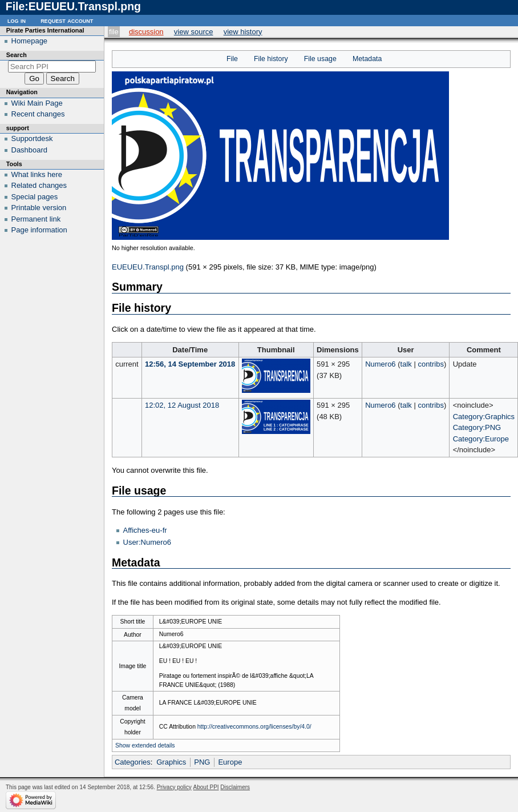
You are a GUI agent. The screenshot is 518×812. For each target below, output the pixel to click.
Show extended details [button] (145, 745)
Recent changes (38, 114)
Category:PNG (477, 427)
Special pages (35, 197)
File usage (320, 59)
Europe (230, 762)
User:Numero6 (147, 542)
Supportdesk (32, 138)
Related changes (39, 185)
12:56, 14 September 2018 (190, 364)
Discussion (146, 32)
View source (194, 32)
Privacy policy (174, 787)
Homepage (30, 41)
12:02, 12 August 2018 (182, 405)
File (114, 32)
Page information (39, 230)
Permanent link (36, 219)
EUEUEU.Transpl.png (148, 267)
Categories (133, 762)
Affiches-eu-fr (145, 530)
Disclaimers (235, 787)
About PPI (206, 787)
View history (243, 32)
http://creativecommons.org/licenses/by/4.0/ (254, 727)
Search (17, 55)
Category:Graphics (484, 417)
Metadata (367, 59)
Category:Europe (481, 439)
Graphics (171, 762)
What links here (37, 174)
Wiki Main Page (37, 103)
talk (406, 364)
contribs (431, 364)
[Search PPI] (52, 67)
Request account (67, 20)
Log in (17, 20)
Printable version (39, 208)
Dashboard (30, 150)
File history (271, 59)
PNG (202, 762)
